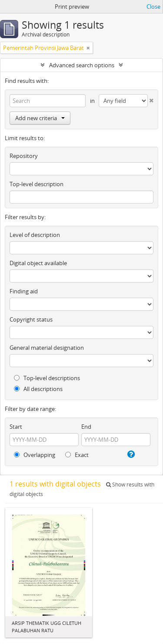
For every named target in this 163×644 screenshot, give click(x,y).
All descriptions (38, 389)
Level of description (35, 235)
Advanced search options (82, 65)
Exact (77, 455)
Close (153, 7)
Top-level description (37, 184)
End (86, 427)
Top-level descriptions (47, 378)
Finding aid (24, 291)
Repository (24, 156)
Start (16, 427)
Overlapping (35, 455)
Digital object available (38, 263)
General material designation (47, 348)
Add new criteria (40, 118)
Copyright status (31, 319)
